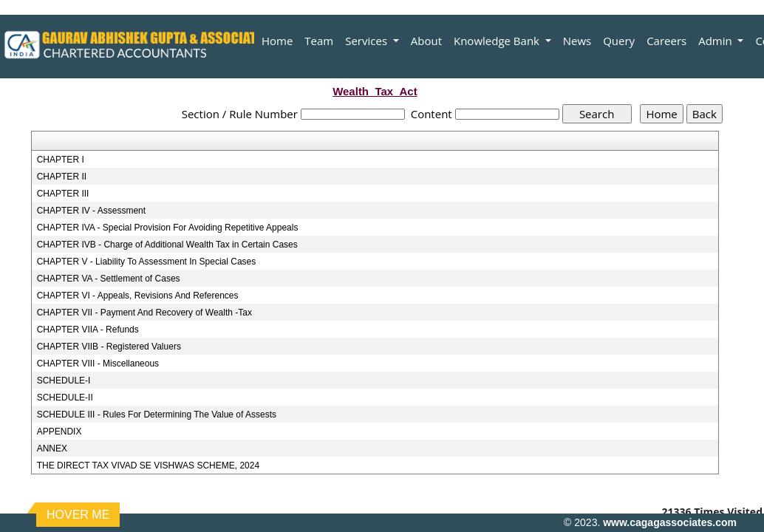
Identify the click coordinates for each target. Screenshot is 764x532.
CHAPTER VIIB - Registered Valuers (109, 347)
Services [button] (368, 41)
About (426, 41)
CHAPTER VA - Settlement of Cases (109, 279)
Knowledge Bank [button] (498, 41)
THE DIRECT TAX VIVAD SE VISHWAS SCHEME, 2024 (148, 465)
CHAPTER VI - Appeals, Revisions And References (138, 296)
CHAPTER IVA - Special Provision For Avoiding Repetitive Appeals (168, 228)
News (577, 41)
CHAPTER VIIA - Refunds (88, 330)
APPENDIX (59, 432)
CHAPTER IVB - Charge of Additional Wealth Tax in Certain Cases (167, 245)
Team (319, 41)
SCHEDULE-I (64, 381)
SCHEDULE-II (65, 398)
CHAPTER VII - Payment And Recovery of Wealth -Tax (144, 313)
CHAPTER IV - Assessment (91, 211)
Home (277, 41)
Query (619, 41)
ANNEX (52, 449)
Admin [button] (716, 41)
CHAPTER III (63, 194)
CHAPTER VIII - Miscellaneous (98, 364)
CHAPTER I (61, 160)
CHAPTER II (62, 177)
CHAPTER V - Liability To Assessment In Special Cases (147, 262)
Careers (666, 41)
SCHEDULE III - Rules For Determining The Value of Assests (157, 415)
